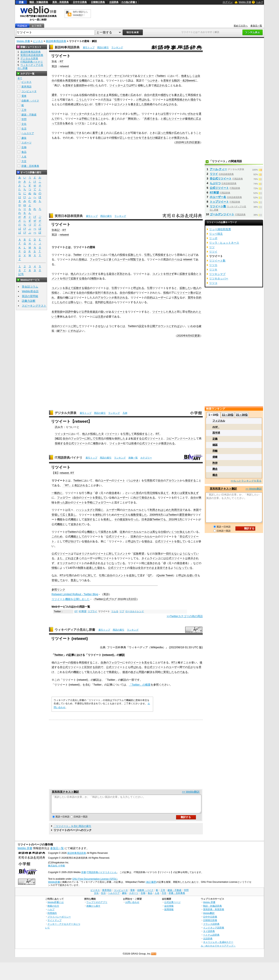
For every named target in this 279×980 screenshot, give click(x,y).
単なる (105, 274)
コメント (122, 104)
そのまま (103, 95)
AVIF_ (216, 427)
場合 (193, 100)
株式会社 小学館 (57, 869)
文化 (24, 124)
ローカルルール (132, 510)
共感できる (151, 119)
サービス (122, 515)
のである (182, 672)
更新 (197, 142)
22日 (134, 599)
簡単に (72, 133)
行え (171, 554)
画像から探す (93, 909)
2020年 (180, 142)
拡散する (185, 274)
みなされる (170, 104)
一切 (166, 554)
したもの (60, 302)
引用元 (99, 438)
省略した (143, 85)
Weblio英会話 (30, 291)
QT (150, 575)
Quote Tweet (165, 575)
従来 (122, 532)
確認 (215, 445)
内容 (92, 95)
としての (82, 536)
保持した (120, 438)
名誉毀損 (57, 312)
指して (181, 541)
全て (20, 78)
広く (65, 515)
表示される (110, 293)
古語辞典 (114, 2)
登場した (141, 515)
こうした (82, 100)
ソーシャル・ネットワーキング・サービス (99, 76)
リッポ (213, 238)
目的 (150, 297)
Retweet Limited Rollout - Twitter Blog (75, 594)
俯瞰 (215, 457)
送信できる (164, 568)
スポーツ (26, 143)
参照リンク (58, 590)
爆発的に (190, 119)
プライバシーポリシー (59, 920)
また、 (61, 558)
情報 (114, 138)
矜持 (215, 463)
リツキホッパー (219, 278)
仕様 (163, 532)
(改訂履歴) (151, 885)
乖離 (215, 451)
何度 (171, 100)
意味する (169, 80)
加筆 (158, 554)
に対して (76, 326)
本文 (174, 493)
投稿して (117, 95)
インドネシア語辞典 (214, 931)
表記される (161, 85)
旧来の (135, 536)
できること (97, 119)
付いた (94, 85)
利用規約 (52, 917)
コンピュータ (29, 91)
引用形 (148, 480)
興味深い (133, 119)
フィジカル (219, 421)
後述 (125, 672)
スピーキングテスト (34, 306)
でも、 (165, 519)
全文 (141, 568)
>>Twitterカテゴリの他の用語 (185, 616)
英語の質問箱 (30, 296)
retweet (64, 66)
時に (144, 563)
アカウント (105, 297)
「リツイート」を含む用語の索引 (72, 830)
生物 (24, 147)
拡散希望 (139, 554)
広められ (180, 133)
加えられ (185, 532)
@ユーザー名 (218, 197)
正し (122, 138)
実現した (169, 672)
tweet (191, 80)
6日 (192, 336)
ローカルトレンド (135, 611)
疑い (103, 312)
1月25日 (190, 142)
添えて (69, 288)
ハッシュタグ (84, 510)
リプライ (92, 611)
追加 (125, 519)
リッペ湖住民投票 (220, 229)
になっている (117, 563)
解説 (122, 655)
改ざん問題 (137, 672)
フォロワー (97, 259)
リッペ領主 (216, 234)
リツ (212, 247)
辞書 (21, 2)
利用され (155, 510)
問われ (192, 312)
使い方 (193, 575)
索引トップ (89, 47)
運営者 (183, 515)
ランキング (117, 47)
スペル (175, 259)
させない (101, 326)
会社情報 (169, 909)
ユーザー (122, 259)
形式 (139, 493)
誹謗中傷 (71, 312)
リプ (122, 611)
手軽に (86, 119)
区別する (90, 667)
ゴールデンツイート (222, 214)
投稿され (182, 100)
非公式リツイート (77, 443)
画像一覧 (133, 458)
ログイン (228, 2)
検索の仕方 (53, 909)
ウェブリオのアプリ (97, 906)
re (86, 85)
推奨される (181, 138)
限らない (76, 302)
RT (62, 61)
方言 (24, 161)
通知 (60, 297)
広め (133, 95)
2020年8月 (184, 336)
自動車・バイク (30, 101)
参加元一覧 (256, 26)
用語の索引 (103, 47)
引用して (150, 255)
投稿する (76, 80)
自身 (103, 662)
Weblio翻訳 (209, 917)
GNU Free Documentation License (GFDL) (95, 882)
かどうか (133, 138)
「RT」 (67, 485)
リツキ (213, 269)
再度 (68, 80)
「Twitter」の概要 (140, 685)
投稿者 (69, 104)
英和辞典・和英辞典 (214, 913)
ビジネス (38, 41)
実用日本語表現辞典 (69, 216)
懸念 (215, 469)
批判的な (101, 302)
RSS (154, 957)
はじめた (166, 510)
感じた (167, 119)
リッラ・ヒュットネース (224, 243)
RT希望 (83, 611)
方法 (106, 100)
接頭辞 (80, 85)
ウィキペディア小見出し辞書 (75, 630)
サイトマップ (54, 924)
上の (106, 114)
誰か (68, 502)
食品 (24, 152)
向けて (137, 498)
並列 (98, 293)
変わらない (83, 104)
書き (177, 95)
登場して (57, 515)
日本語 (146, 519)
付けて (67, 278)
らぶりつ (215, 183)
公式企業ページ (172, 906)
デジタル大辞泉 (66, 413)
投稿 (60, 80)
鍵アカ (61, 331)
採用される (107, 532)
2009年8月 (156, 515)
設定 (141, 326)
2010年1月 (175, 519)
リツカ (213, 265)
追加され (76, 524)
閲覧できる (137, 259)
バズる (80, 123)
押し (136, 114)
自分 (147, 95)
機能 (84, 80)
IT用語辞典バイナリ (68, 458)
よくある (101, 123)
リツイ (214, 174)
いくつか (174, 532)
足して (184, 95)
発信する (190, 480)
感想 (163, 95)
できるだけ (148, 138)
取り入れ (92, 672)
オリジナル (86, 554)
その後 (118, 519)
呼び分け (71, 541)
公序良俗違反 (90, 312)
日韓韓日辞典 (98, 2)
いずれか (190, 114)
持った (61, 502)
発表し (107, 519)
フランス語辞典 (211, 927)
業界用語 (26, 87)
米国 (196, 510)
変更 (185, 493)
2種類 (93, 278)
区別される (124, 274)
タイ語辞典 (209, 935)
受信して (101, 498)
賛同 (190, 297)
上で (126, 85)
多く (114, 119)
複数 (133, 515)
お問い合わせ (132, 906)
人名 (24, 157)
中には (88, 302)
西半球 (216, 433)
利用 (174, 510)
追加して (134, 575)
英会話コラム (30, 287)
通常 (54, 95)
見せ (147, 662)
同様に (99, 510)
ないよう (180, 554)
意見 (155, 95)
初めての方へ (241, 26)
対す (95, 274)
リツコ (213, 283)
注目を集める (65, 123)
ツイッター (147, 76)
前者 (134, 443)
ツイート (177, 119)
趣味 (24, 138)
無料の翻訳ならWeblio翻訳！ (80, 14)
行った (135, 519)
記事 (71, 655)
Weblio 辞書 (245, 2)
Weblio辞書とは (56, 906)
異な (177, 297)
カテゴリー (146, 458)
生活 (24, 129)
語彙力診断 (29, 301)
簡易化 (113, 672)
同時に (159, 672)
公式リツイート (151, 438)
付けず (170, 274)
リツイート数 (185, 293)
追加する (90, 519)
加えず (195, 493)
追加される (154, 563)
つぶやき (152, 80)
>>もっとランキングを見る (246, 481)
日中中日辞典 (80, 2)
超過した (92, 568)
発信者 (113, 493)
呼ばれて (133, 541)
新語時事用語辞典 (56, 41)
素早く (97, 133)
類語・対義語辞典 (39, 2)
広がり (192, 667)
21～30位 (242, 415)
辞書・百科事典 (30, 166)
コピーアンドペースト (180, 438)
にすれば (174, 326)
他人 (114, 255)
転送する (136, 438)
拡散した (133, 255)
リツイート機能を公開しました (71, 599)
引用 (117, 100)
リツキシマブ (217, 274)
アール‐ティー (218, 169)
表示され (193, 558)
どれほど (71, 558)
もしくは (192, 76)
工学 (24, 110)
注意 (101, 317)
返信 (111, 274)
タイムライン (95, 114)
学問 (24, 119)
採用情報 (169, 913)
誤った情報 (165, 133)
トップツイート (219, 202)
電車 (24, 96)
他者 (184, 76)
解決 (150, 672)
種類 (96, 443)
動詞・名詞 (181, 80)
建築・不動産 (29, 115)
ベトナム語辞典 (211, 938)
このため (57, 536)
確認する (161, 138)
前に (101, 138)
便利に (99, 515)
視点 (109, 302)
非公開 (151, 326)
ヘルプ (260, 2)
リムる (115, 611)
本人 (171, 312)
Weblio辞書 (54, 885)
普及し (72, 515)
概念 (215, 475)
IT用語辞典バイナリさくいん (102, 876)
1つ (130, 76)
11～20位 (228, 415)
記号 (21, 274)
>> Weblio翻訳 (191, 792)
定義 (215, 439)
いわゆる (193, 326)
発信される (148, 498)
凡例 (125, 413)
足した (140, 104)
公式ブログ (110, 599)
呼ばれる (144, 100)
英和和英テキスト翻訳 (65, 792)
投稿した (96, 434)
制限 (81, 568)
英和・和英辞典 (61, 2)
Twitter (161, 76)
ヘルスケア (28, 133)
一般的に (57, 493)
